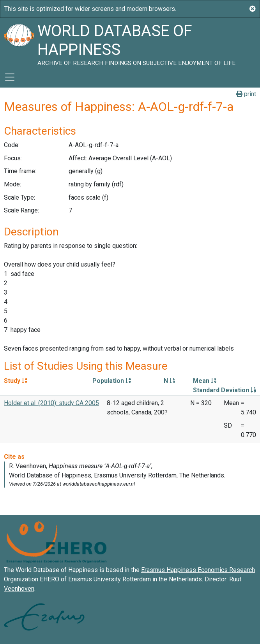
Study (16, 381)
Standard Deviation (225, 390)
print (246, 94)
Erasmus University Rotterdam (110, 579)
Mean (205, 381)
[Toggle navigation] (10, 77)
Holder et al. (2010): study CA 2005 (51, 403)
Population (112, 381)
